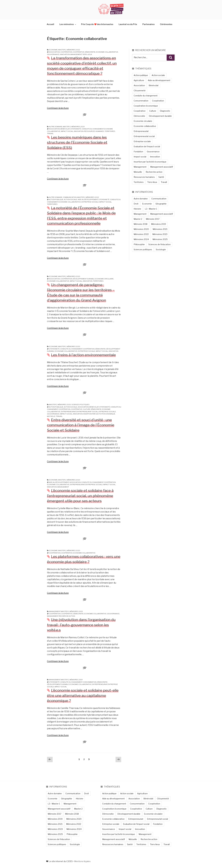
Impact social (67, 131)
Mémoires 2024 (141, 239)
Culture (87, 409)
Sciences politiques (80, 405)
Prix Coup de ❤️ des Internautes (97, 24)
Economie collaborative (107, 52)
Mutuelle (51, 416)
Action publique (56, 200)
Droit (136, 204)
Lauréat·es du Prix (128, 24)
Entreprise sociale (90, 202)
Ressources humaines (94, 131)
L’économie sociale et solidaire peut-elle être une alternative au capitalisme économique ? (83, 695)
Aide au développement (88, 200)
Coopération (66, 52)
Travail (50, 134)
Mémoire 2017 (153, 219)
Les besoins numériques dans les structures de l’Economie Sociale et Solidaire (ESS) (77, 142)
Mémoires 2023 (160, 234)
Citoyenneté (76, 129)
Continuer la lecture (58, 108)
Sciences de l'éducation (159, 244)
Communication (70, 197)
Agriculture (139, 80)
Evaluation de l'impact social (147, 146)
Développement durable (84, 279)
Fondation (138, 152)
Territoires (110, 131)
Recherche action (67, 616)
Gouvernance (53, 54)
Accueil (50, 24)
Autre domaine (56, 127)
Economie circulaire (104, 279)
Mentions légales (82, 861)
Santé (161, 177)
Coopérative (79, 52)
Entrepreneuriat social (87, 412)
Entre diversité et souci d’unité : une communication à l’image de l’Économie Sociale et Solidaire (81, 425)
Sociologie (161, 249)
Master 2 (62, 50)
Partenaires (149, 24)
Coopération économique (146, 106)
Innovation (65, 54)
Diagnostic (165, 111)
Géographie (161, 204)
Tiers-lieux (87, 54)
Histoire (137, 209)
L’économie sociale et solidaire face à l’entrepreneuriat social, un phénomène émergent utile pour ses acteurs (80, 496)
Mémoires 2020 (78, 127)
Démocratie (90, 52)
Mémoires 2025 (160, 239)
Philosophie (139, 244)
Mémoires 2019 (76, 680)
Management (76, 54)
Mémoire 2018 (141, 224)
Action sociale (71, 200)
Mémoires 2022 (73, 50)
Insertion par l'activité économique (99, 414)
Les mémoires (68, 24)
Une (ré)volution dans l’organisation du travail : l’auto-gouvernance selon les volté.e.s (81, 625)
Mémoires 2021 (160, 229)
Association (54, 52)
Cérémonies (166, 24)
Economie (53, 50)
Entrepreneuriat (68, 412)
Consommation (90, 682)
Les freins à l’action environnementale (83, 355)
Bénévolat (65, 129)
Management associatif (162, 167)
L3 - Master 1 (151, 209)
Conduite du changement (93, 129)
